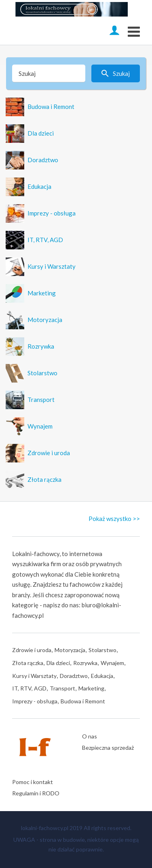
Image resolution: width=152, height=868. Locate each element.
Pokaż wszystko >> (114, 519)
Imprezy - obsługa (35, 701)
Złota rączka (28, 663)
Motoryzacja (70, 650)
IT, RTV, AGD (29, 688)
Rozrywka (85, 663)
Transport (62, 688)
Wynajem (112, 663)
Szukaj (121, 73)
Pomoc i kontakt (33, 782)
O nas (90, 736)
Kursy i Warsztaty (34, 676)
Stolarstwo (102, 650)
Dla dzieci (58, 663)
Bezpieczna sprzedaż (108, 748)
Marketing (91, 688)
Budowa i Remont (83, 701)
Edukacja (102, 676)
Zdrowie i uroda (32, 650)
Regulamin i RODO (36, 793)
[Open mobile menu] (134, 30)
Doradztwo (74, 676)
